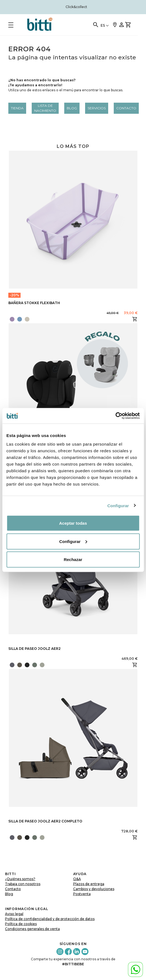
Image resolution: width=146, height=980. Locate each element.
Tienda (17, 108)
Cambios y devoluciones (94, 889)
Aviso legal (14, 914)
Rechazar (73, 560)
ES (103, 25)
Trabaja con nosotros (23, 884)
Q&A (77, 879)
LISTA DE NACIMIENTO (45, 108)
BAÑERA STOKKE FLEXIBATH (34, 303)
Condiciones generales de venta (32, 929)
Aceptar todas (73, 523)
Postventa (82, 894)
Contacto (126, 108)
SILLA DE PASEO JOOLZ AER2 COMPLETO (45, 821)
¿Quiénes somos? (20, 879)
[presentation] (46, 665)
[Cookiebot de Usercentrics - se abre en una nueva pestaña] (115, 416)
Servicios (97, 108)
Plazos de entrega (89, 884)
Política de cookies (21, 924)
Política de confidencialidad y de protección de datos (50, 919)
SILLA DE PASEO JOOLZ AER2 (34, 649)
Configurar (118, 505)
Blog (72, 108)
